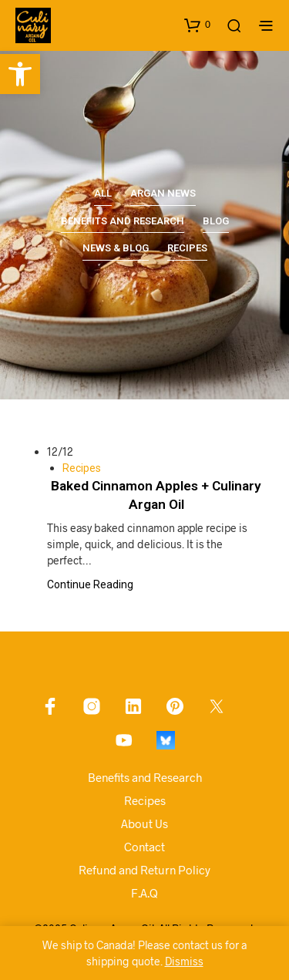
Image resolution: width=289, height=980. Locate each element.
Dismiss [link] (184, 961)
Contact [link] (144, 847)
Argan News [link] (163, 193)
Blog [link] (216, 221)
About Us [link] (144, 823)
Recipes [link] (187, 248)
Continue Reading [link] (90, 584)
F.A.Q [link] (144, 893)
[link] (20, 74)
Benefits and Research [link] (123, 221)
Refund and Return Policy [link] (144, 870)
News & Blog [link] (116, 248)
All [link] (103, 193)
